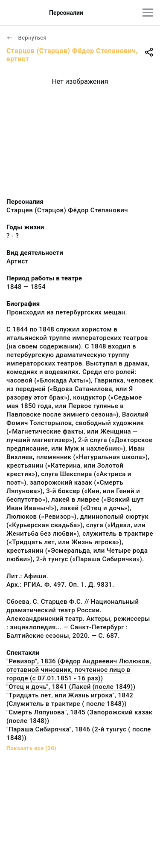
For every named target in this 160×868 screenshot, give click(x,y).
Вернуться (26, 38)
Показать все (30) (31, 748)
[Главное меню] (148, 13)
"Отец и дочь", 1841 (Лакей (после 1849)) (71, 687)
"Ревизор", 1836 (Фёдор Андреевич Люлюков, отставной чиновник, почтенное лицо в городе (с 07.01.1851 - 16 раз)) (79, 670)
